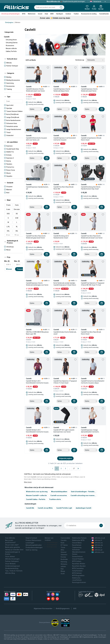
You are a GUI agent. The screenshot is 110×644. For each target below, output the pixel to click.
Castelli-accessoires (59, 495)
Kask (63, 543)
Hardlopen (60, 14)
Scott (63, 574)
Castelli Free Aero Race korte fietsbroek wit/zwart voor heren (92, 237)
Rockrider (64, 559)
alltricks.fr (97, 540)
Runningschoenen (79, 582)
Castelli (7, 37)
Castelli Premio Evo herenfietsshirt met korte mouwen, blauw (93, 382)
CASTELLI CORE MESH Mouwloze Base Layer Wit (37, 333)
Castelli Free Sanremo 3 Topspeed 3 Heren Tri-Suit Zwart (65, 382)
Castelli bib (30, 508)
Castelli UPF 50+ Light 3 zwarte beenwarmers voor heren (64, 431)
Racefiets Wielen (79, 564)
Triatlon (76, 14)
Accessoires (10, 46)
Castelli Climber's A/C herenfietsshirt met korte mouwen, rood (38, 382)
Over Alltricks (10, 538)
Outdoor (68, 14)
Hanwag (64, 562)
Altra (62, 550)
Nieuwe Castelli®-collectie (36, 495)
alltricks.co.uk (98, 538)
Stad (46, 14)
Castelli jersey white (45, 508)
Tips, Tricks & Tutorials (14, 571)
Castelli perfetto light (64, 508)
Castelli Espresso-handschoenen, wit (37, 188)
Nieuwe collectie (11, 48)
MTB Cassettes (78, 568)
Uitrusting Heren (11, 40)
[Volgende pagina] (78, 469)
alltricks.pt (97, 550)
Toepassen (21, 269)
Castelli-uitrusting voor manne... (83, 495)
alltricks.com (98, 552)
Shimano (64, 564)
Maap (63, 571)
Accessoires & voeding (89, 14)
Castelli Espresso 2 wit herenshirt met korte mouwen (65, 139)
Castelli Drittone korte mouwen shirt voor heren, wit (36, 139)
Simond (63, 552)
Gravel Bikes (77, 543)
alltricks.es (97, 543)
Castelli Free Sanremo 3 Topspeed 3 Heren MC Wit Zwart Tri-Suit (93, 284)
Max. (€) (17, 261)
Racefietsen (77, 545)
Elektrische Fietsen (79, 538)
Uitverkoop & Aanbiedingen (10, 14)
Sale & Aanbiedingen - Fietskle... (83, 492)
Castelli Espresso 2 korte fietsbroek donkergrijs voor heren (37, 284)
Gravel (40, 14)
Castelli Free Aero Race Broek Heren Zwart (91, 333)
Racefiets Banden (79, 566)
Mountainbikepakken (59, 492)
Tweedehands (104, 14)
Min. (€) (7, 261)
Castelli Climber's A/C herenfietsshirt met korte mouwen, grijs (38, 431)
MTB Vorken (77, 561)
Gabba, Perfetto (11, 51)
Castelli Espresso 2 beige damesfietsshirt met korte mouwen (90, 431)
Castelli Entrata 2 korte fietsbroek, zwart (65, 333)
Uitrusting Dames (12, 43)
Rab (62, 569)
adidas (63, 566)
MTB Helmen (77, 573)
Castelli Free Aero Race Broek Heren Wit (63, 188)
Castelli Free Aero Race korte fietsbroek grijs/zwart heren (36, 237)
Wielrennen (32, 14)
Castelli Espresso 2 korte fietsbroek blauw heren (62, 90)
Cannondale (65, 538)
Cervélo (64, 540)
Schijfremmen (77, 571)
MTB (24, 14)
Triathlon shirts (55, 499)
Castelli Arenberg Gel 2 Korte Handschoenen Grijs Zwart (91, 188)
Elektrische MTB (78, 540)
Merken (18, 22)
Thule (63, 547)
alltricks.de (97, 545)
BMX (52, 14)
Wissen (9, 269)
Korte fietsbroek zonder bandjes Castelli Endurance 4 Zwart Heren (65, 284)
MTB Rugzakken (78, 575)
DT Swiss (64, 545)
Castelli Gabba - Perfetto (36, 499)
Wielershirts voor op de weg (37, 492)
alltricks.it (97, 547)
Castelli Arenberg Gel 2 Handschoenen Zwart (61, 237)
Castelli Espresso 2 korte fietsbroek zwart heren (89, 90)
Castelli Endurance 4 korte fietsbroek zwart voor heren (35, 90)
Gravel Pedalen (78, 559)
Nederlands (97, 2)
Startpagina (9, 22)
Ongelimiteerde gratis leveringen (66, 1)
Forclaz (63, 557)
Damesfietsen (77, 556)
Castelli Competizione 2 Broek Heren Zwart (91, 139)
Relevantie (95, 60)
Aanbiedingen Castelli (84, 508)
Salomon (64, 555)
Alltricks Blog (10, 573)
